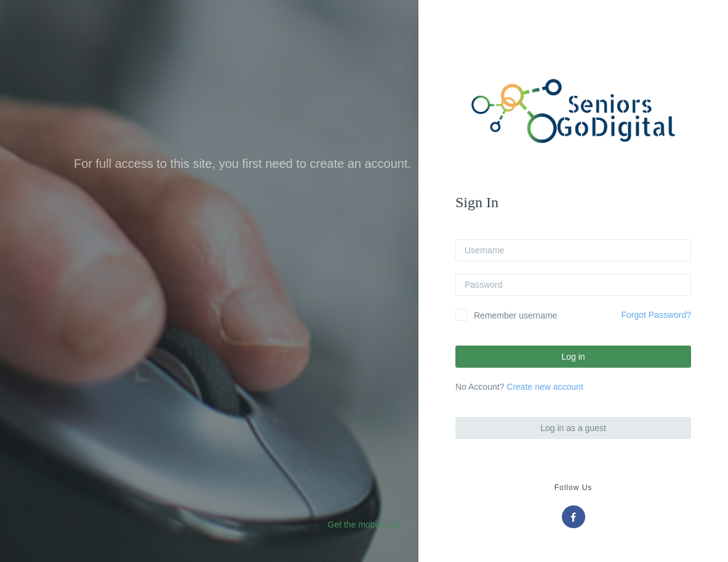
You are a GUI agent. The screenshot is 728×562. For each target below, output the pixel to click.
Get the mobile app (364, 524)
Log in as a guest (573, 428)
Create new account (545, 387)
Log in (573, 357)
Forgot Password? (656, 315)
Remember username (515, 315)
